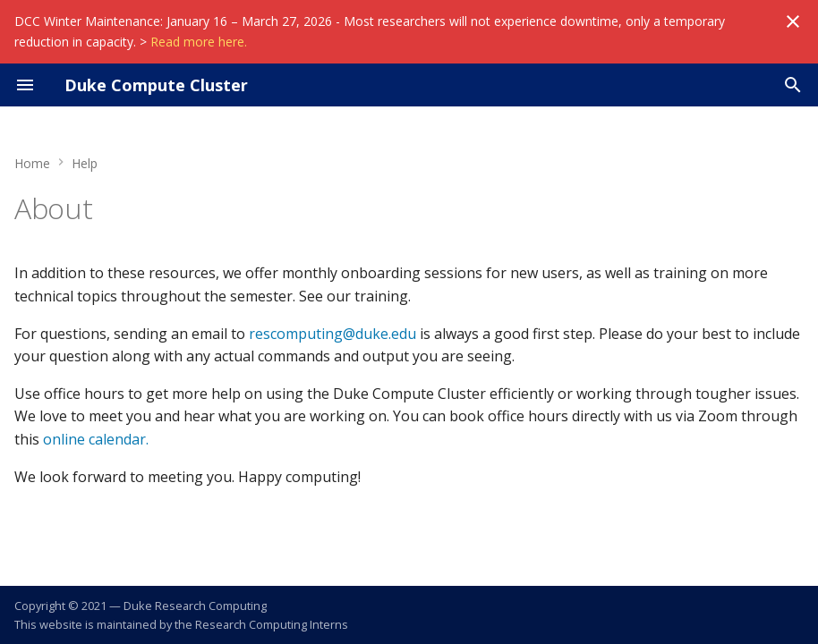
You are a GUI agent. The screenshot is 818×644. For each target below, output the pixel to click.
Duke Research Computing (195, 606)
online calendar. (96, 439)
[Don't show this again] (793, 21)
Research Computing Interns (272, 624)
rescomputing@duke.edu (332, 334)
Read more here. (199, 42)
